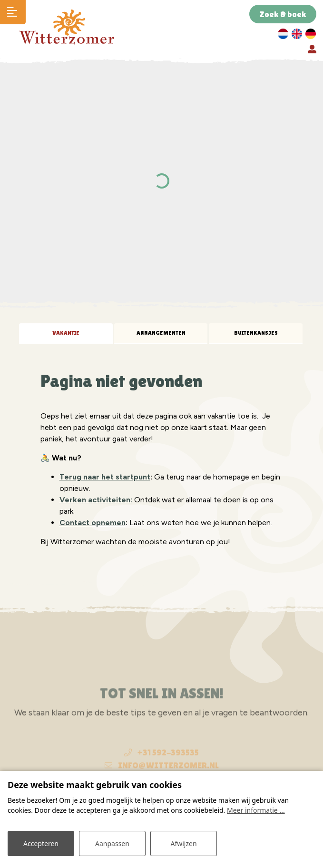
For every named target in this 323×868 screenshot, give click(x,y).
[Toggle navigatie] (13, 12)
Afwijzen (183, 843)
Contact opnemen (93, 523)
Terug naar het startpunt (105, 477)
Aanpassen (112, 843)
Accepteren (41, 843)
